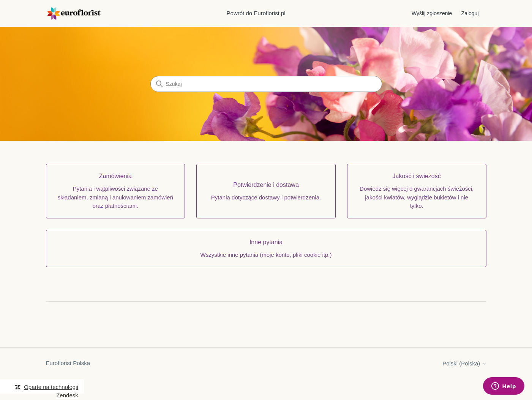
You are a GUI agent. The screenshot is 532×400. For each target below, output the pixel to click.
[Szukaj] (266, 84)
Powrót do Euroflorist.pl (256, 13)
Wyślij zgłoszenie (432, 13)
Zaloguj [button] (470, 13)
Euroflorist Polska (68, 363)
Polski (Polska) (464, 363)
